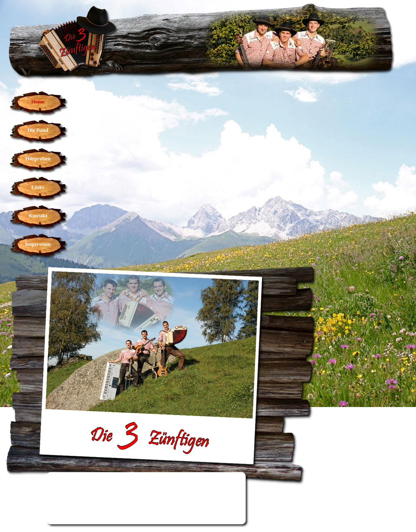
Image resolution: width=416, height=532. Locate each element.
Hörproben (38, 159)
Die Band (38, 130)
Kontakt (38, 216)
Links (38, 187)
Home (38, 102)
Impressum (38, 244)
